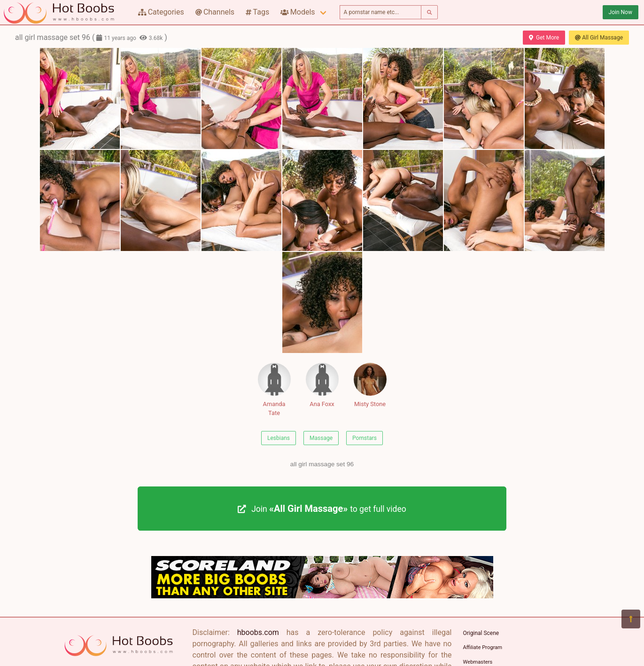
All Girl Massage (599, 38)
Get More (544, 38)
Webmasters (478, 662)
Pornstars (365, 438)
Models (298, 12)
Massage (321, 438)
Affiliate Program (483, 647)
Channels (215, 12)
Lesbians (279, 438)
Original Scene (481, 633)
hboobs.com (258, 632)
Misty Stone (370, 385)
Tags (257, 12)
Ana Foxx (322, 385)
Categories (161, 12)
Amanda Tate (274, 390)
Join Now (621, 12)
